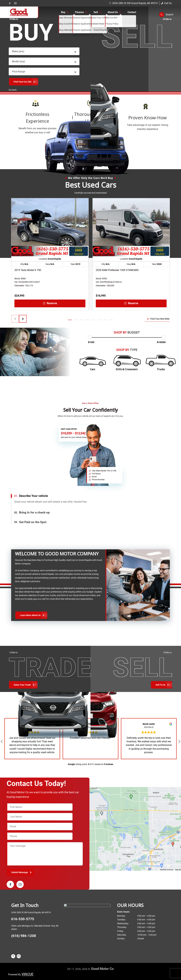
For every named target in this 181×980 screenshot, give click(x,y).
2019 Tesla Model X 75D (28, 270)
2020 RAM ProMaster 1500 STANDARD (117, 270)
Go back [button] (13, 90)
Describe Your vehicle (31, 496)
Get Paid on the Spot (30, 522)
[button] (166, 15)
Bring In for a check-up (32, 513)
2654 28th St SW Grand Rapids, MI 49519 (133, 3)
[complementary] (172, 971)
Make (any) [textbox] (18, 51)
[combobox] (44, 51)
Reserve (50, 303)
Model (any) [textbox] (19, 61)
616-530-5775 (23, 919)
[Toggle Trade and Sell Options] (161, 685)
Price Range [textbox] (18, 72)
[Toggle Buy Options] (23, 685)
